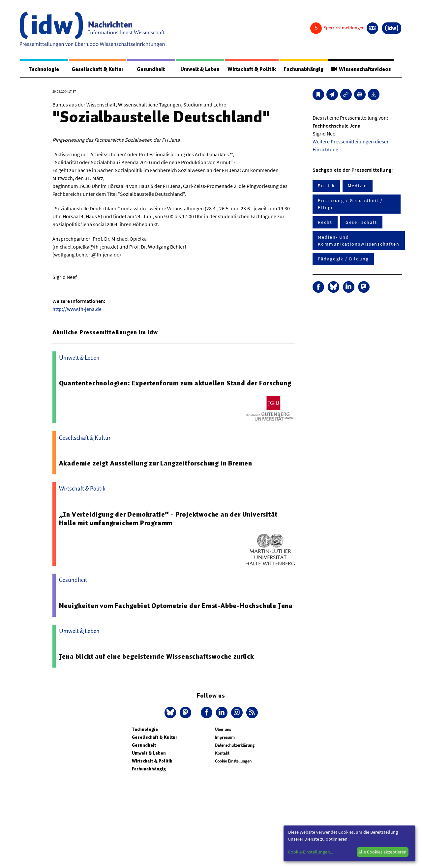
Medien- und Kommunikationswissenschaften (359, 240)
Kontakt (222, 753)
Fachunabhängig (303, 69)
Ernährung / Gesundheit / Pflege (350, 204)
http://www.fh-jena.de (77, 309)
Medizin (357, 186)
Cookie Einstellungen (233, 761)
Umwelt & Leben (200, 69)
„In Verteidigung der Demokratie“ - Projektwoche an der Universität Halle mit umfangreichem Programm (168, 519)
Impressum (225, 737)
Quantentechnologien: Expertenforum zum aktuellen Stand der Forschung (175, 383)
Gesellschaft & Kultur (97, 69)
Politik (326, 186)
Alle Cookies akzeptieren (382, 852)
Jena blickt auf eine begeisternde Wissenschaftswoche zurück (157, 656)
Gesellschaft (361, 222)
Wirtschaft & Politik (252, 69)
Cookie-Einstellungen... (311, 852)
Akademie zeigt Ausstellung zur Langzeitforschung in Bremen (156, 463)
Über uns (223, 729)
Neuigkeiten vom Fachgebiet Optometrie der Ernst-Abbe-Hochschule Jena (176, 606)
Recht (325, 222)
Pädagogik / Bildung (343, 259)
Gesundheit (151, 69)
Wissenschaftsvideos (361, 69)
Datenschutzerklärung (235, 745)
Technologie (44, 69)
